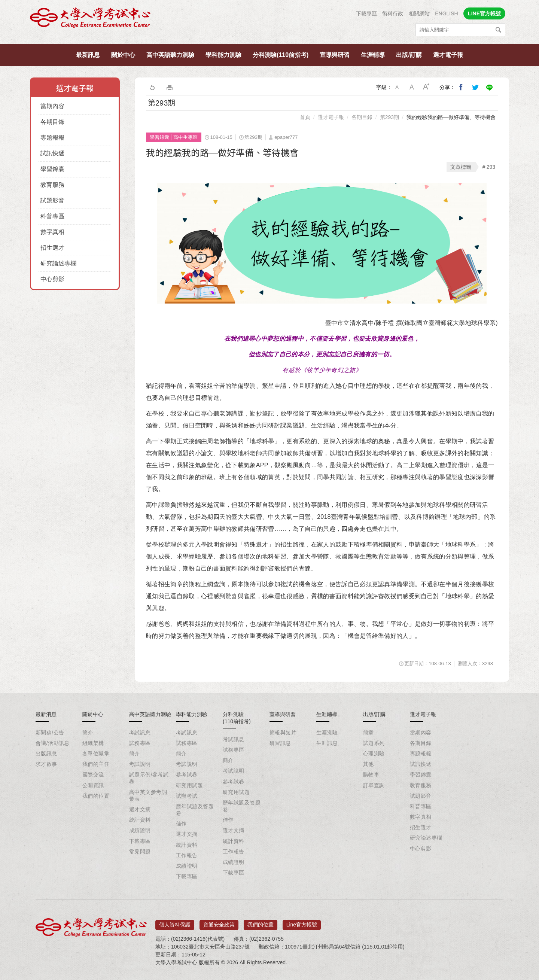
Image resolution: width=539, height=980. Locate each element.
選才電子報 (448, 55)
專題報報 (52, 138)
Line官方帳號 (302, 922)
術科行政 (393, 13)
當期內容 (52, 106)
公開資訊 (93, 785)
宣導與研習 (335, 55)
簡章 (369, 733)
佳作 (181, 824)
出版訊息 (46, 754)
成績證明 (140, 830)
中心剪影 (52, 279)
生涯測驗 (327, 733)
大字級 (426, 87)
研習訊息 (280, 743)
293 (491, 167)
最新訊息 (88, 55)
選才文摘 (140, 809)
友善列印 (170, 87)
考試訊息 (140, 733)
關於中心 (123, 55)
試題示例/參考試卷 (149, 778)
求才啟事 (46, 764)
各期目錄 (52, 122)
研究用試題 (189, 785)
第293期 (389, 117)
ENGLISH (446, 13)
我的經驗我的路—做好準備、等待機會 (451, 117)
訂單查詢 (374, 785)
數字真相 (52, 232)
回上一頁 (152, 87)
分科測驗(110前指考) (281, 55)
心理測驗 (374, 754)
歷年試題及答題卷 (195, 810)
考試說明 (140, 764)
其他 (369, 764)
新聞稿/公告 (50, 733)
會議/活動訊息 (53, 743)
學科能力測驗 (223, 55)
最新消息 (46, 714)
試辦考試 (187, 796)
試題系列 (374, 743)
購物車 (371, 774)
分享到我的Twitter (475, 87)
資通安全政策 (219, 922)
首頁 (305, 117)
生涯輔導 (373, 55)
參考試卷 (187, 774)
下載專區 (366, 13)
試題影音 (52, 200)
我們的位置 (96, 796)
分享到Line (490, 87)
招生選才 (52, 248)
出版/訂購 (409, 55)
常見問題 (140, 852)
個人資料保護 (175, 922)
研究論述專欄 (58, 263)
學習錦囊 (52, 169)
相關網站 (419, 13)
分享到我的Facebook (461, 87)
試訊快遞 (52, 153)
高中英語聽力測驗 (170, 55)
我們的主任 (96, 764)
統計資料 (140, 820)
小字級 (398, 87)
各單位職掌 (96, 754)
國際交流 (93, 774)
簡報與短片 (283, 733)
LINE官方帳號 (484, 13)
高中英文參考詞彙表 (148, 795)
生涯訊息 (327, 743)
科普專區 (52, 216)
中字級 (412, 87)
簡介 (88, 733)
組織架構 (93, 743)
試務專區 (140, 743)
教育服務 (52, 185)
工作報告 (187, 855)
